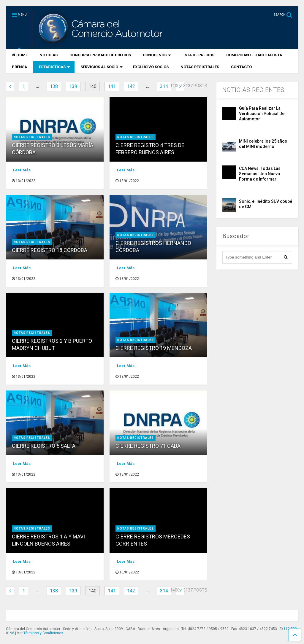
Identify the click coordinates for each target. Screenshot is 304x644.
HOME (20, 55)
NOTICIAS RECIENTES (253, 90)
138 (54, 86)
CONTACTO (241, 67)
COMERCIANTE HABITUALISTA (254, 55)
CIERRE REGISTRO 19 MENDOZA (154, 348)
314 (164, 86)
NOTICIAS (49, 55)
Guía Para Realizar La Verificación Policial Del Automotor (262, 114)
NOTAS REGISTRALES (200, 67)
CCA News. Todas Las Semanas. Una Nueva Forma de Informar (260, 174)
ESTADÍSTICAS (54, 67)
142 (131, 86)
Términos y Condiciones (43, 633)
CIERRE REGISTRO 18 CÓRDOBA (50, 250)
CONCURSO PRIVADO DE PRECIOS (100, 55)
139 (73, 86)
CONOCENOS (157, 55)
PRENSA (19, 67)
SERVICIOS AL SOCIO (102, 67)
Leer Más (22, 170)
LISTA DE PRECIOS (198, 55)
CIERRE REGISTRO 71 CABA (148, 446)
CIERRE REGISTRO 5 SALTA (44, 446)
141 (112, 86)
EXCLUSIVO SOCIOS (151, 67)
